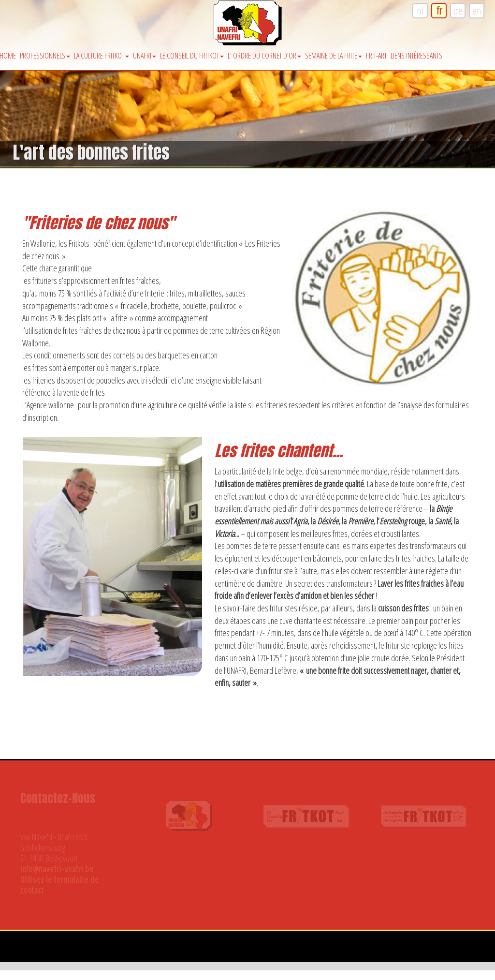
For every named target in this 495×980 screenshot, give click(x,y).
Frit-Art (376, 56)
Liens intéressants (416, 56)
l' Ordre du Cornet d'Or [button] (264, 56)
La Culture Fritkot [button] (102, 56)
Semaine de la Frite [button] (334, 56)
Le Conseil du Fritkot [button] (192, 56)
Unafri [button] (145, 56)
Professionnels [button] (45, 56)
